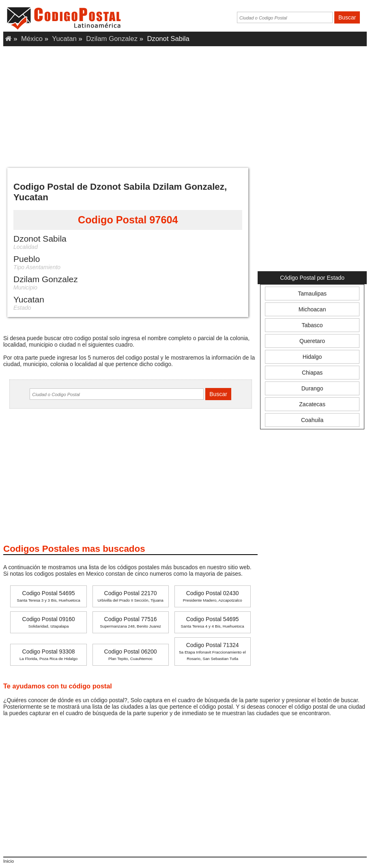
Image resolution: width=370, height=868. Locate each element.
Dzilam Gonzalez (112, 39)
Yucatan (64, 39)
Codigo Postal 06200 (131, 655)
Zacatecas (312, 404)
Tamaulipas (312, 294)
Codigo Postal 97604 (128, 220)
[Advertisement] (185, 105)
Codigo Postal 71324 (212, 651)
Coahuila (312, 420)
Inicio (9, 861)
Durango (312, 388)
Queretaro (312, 341)
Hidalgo (312, 357)
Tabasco (312, 325)
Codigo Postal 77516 (130, 622)
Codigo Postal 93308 (48, 655)
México (32, 39)
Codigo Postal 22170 (130, 596)
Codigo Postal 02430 (213, 596)
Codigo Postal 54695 (48, 596)
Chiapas (312, 373)
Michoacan (312, 309)
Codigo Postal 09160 (49, 622)
